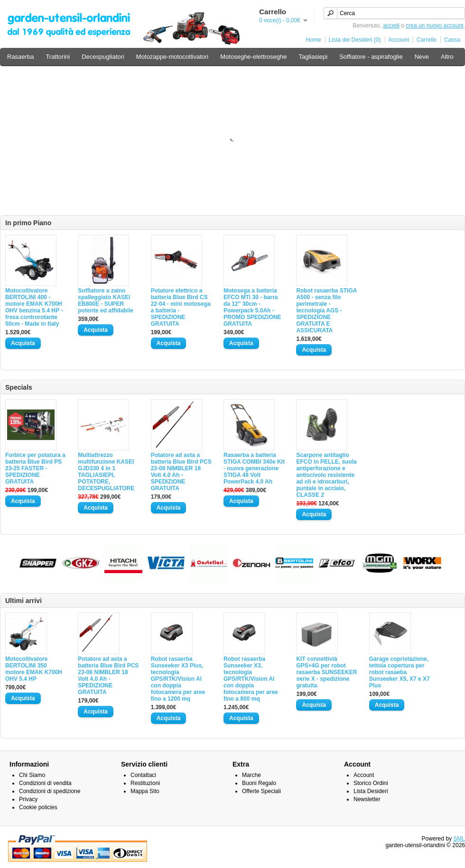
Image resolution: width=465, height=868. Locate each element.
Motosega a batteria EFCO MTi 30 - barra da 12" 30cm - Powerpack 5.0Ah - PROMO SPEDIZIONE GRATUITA (252, 307)
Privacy (28, 799)
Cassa (452, 40)
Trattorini (58, 57)
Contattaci (143, 775)
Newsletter (367, 799)
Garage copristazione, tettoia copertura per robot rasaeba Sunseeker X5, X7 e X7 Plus (400, 672)
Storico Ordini (371, 783)
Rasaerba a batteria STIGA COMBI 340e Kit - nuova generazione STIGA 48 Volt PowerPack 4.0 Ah (254, 468)
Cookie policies (38, 807)
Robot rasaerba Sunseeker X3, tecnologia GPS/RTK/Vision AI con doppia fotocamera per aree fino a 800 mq (251, 679)
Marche (251, 775)
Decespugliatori (103, 57)
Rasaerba (20, 57)
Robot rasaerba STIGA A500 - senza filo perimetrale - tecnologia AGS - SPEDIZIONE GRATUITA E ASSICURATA (326, 311)
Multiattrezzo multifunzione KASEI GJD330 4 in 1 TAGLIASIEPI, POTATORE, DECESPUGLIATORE (106, 472)
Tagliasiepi (313, 57)
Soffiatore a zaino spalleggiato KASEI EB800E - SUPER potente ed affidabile (106, 301)
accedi (391, 26)
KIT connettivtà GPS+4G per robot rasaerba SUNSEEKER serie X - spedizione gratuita (326, 672)
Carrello (427, 40)
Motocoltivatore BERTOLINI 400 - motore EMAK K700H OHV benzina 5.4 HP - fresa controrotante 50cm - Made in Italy (34, 307)
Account (399, 40)
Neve (422, 57)
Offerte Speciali (261, 791)
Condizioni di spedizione (50, 791)
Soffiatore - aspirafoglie (371, 57)
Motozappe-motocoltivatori (172, 57)
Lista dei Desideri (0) (355, 40)
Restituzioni (145, 783)
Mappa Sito (145, 791)
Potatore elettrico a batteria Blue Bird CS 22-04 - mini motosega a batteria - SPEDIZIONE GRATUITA (181, 307)
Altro (447, 57)
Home (314, 40)
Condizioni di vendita (45, 783)
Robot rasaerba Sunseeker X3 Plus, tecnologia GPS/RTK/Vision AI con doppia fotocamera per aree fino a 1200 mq (178, 679)
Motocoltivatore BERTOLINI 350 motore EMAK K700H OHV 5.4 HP (34, 669)
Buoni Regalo (259, 783)
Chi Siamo (32, 775)
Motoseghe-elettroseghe (253, 57)
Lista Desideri (371, 791)
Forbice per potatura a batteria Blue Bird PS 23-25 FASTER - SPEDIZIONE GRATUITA (35, 468)
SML (459, 839)
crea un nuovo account (434, 26)
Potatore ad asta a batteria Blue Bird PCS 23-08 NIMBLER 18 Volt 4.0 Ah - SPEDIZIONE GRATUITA (181, 472)
